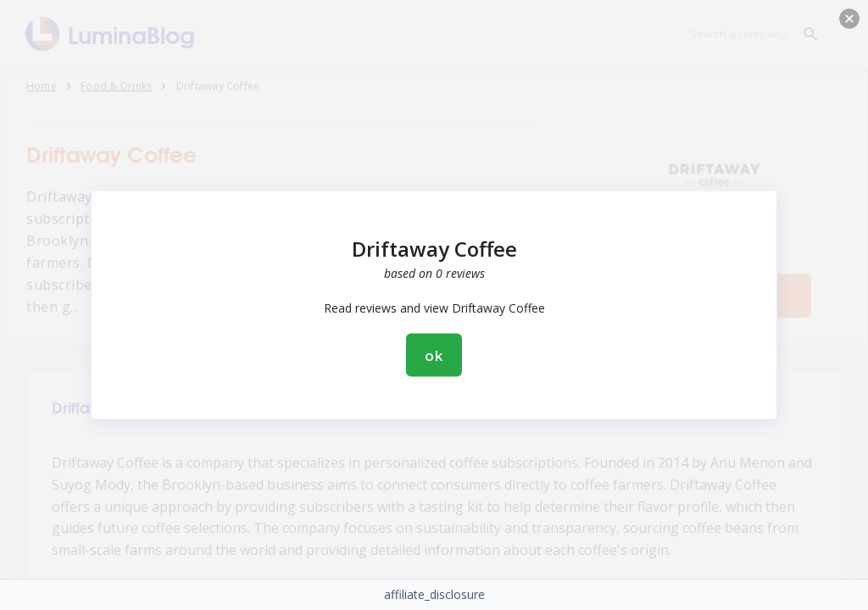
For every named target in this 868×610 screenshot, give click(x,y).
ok (434, 355)
